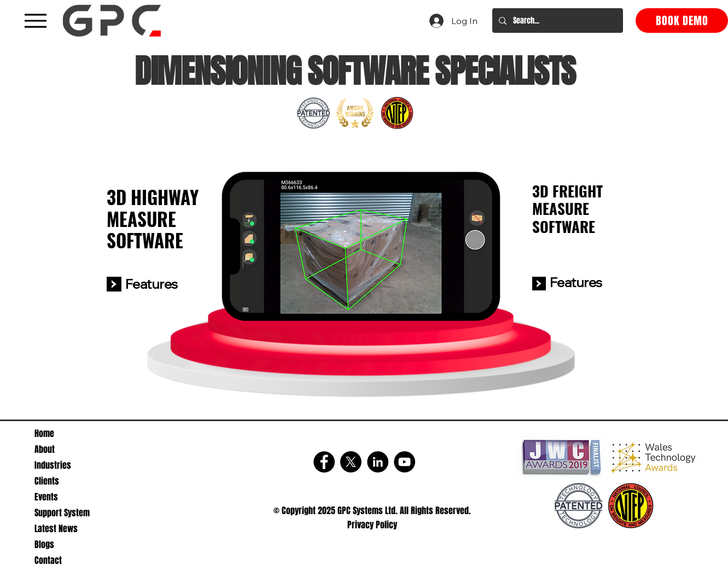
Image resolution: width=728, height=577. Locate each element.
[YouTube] (404, 462)
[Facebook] (324, 462)
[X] (351, 462)
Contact (48, 560)
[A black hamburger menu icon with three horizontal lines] (35, 21)
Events (46, 497)
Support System (62, 513)
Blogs (44, 544)
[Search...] (557, 21)
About (45, 449)
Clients (47, 481)
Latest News (56, 529)
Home (44, 433)
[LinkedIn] (378, 462)
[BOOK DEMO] (682, 21)
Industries (53, 465)
